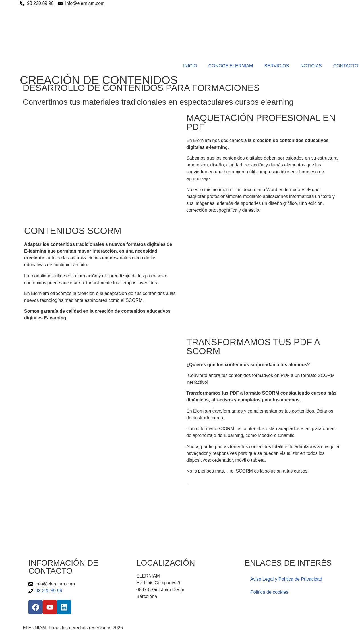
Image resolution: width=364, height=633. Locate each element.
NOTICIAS (311, 66)
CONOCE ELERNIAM (231, 66)
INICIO (190, 66)
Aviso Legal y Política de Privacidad (286, 579)
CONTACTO (346, 66)
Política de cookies (269, 592)
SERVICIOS (277, 66)
